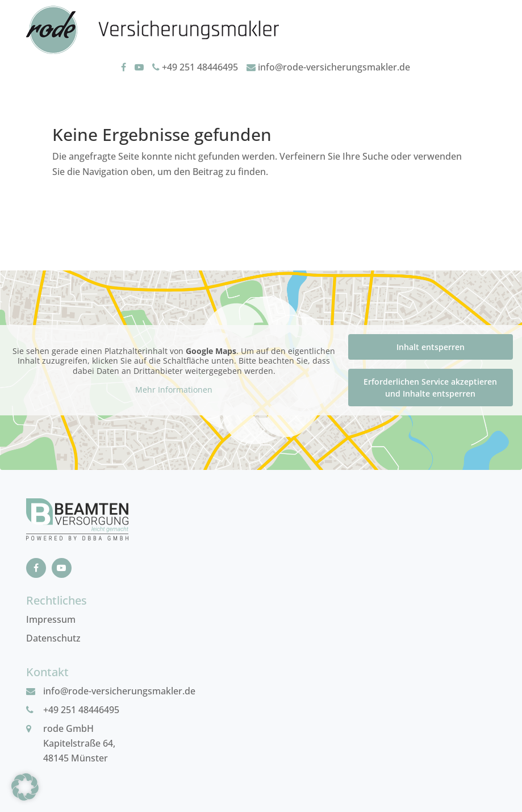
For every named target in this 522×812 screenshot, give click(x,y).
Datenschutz (53, 638)
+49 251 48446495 (195, 67)
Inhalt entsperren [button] (431, 347)
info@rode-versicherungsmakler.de (328, 67)
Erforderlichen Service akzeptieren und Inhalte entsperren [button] (430, 388)
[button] (25, 787)
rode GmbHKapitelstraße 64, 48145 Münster (79, 743)
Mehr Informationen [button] (174, 390)
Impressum (51, 619)
